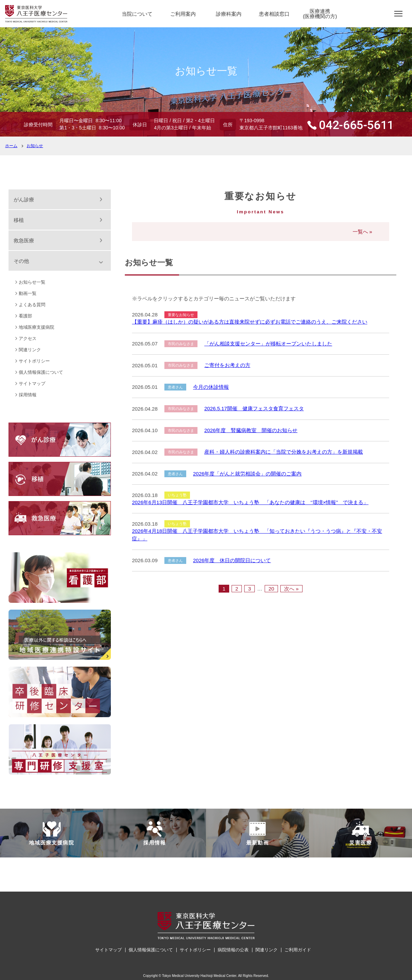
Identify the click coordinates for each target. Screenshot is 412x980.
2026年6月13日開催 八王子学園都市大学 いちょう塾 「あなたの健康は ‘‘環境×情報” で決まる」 (250, 502)
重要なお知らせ (181, 315)
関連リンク (30, 350)
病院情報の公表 (233, 950)
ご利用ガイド (298, 950)
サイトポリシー (34, 361)
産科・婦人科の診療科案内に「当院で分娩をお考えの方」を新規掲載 (284, 452)
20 (271, 589)
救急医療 (24, 240)
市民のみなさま (181, 344)
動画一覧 (28, 293)
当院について (137, 14)
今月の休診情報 (211, 387)
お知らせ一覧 (32, 282)
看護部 (25, 316)
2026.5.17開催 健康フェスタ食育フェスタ (254, 408)
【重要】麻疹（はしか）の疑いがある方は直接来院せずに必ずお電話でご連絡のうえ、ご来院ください (250, 322)
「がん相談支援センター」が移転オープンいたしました (268, 344)
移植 (19, 220)
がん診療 (24, 200)
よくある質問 (32, 305)
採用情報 (28, 395)
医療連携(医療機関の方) (320, 14)
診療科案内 (229, 14)
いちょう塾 (177, 495)
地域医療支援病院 (36, 327)
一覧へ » (363, 232)
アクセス (28, 338)
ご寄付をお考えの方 (227, 365)
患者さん (175, 387)
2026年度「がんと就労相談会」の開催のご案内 (247, 474)
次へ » (291, 589)
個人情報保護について (41, 372)
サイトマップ (32, 384)
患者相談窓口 (274, 14)
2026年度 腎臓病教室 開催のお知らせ (251, 430)
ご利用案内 (183, 14)
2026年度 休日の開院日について (232, 560)
